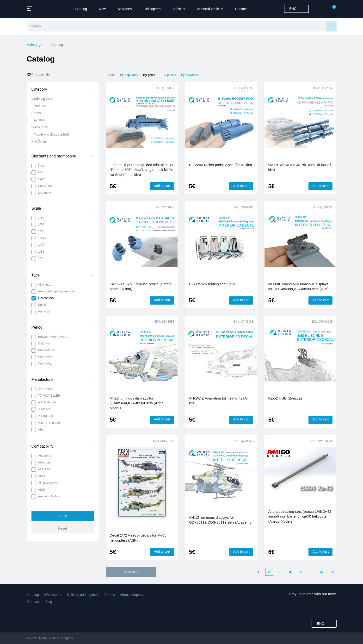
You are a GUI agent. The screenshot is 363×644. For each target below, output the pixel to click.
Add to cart (162, 186)
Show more (131, 572)
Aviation (40, 120)
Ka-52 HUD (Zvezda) (285, 398)
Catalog (81, 9)
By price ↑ (150, 75)
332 (38, 75)
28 (332, 572)
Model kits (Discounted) (51, 134)
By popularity (129, 75)
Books (36, 113)
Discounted (40, 127)
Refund (110, 595)
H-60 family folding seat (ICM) (213, 284)
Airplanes (125, 9)
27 (322, 572)
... (311, 572)
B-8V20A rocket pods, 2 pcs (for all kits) (220, 165)
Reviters (40, 106)
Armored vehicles (210, 9)
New (102, 9)
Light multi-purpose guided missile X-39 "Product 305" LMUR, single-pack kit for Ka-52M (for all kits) (141, 170)
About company (132, 595)
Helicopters (152, 9)
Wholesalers (53, 595)
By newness (190, 75)
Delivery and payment (83, 595)
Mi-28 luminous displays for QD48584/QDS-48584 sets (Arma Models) (137, 403)
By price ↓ (169, 75)
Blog (49, 602)
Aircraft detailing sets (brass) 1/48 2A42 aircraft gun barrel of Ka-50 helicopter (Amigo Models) (300, 516)
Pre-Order (39, 141)
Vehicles (179, 9)
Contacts (242, 9)
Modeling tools (42, 99)
